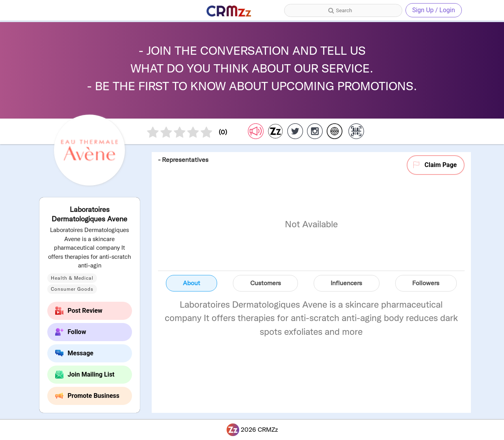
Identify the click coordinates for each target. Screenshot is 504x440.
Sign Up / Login (434, 10)
